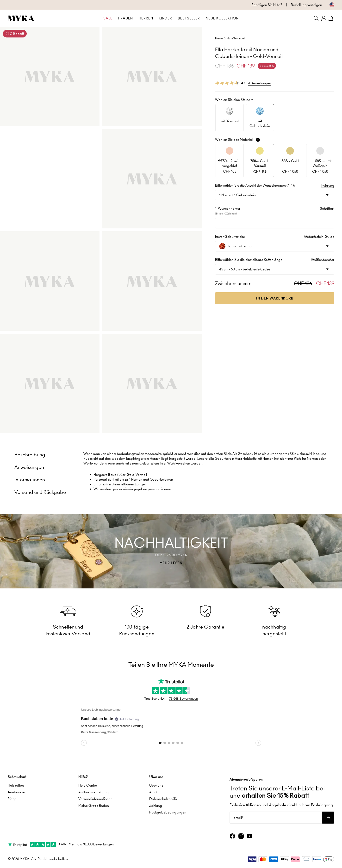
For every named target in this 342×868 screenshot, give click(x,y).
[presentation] (171, 551)
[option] (230, 118)
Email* (239, 816)
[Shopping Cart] (331, 18)
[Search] (316, 18)
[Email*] (276, 816)
